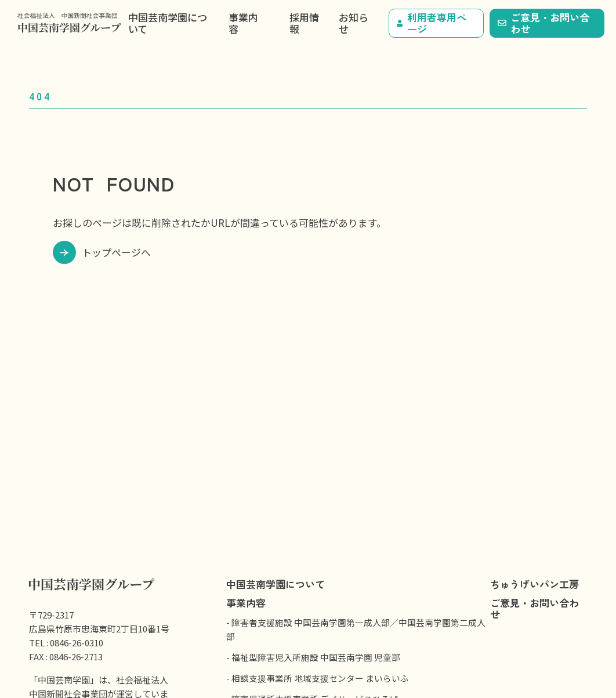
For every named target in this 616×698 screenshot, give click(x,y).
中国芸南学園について (168, 23)
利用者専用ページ (432, 23)
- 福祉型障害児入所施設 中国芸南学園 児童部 (313, 657)
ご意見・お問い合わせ (543, 23)
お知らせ (354, 23)
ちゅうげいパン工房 (535, 584)
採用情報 (304, 23)
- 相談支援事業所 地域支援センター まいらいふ (318, 678)
